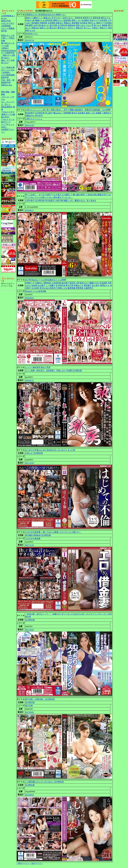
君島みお (79, 28)
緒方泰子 (65, 283)
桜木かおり (84, 283)
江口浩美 (35, 288)
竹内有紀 (108, 23)
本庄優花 (29, 535)
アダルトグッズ (8, 119)
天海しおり (61, 371)
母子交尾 (29, 706)
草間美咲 (79, 288)
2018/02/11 (29, 380)
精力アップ (6, 122)
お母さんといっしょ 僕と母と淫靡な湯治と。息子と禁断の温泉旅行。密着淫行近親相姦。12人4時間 (68, 110)
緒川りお (45, 25)
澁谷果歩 (81, 113)
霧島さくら (38, 18)
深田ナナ (100, 23)
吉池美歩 (84, 23)
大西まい (96, 28)
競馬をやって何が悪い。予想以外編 (8, 38)
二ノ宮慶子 (50, 285)
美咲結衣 (37, 535)
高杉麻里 (35, 23)
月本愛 (69, 371)
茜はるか (53, 28)
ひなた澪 (90, 25)
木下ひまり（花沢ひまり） (63, 18)
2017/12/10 (29, 463)
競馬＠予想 (6, 21)
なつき (32, 30)
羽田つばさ (80, 25)
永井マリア (94, 20)
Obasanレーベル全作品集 (36, 291)
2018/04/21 (29, 298)
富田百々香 (74, 283)
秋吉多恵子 (30, 113)
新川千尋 (69, 285)
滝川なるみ (44, 288)
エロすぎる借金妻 (33, 538)
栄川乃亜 (53, 25)
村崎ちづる (62, 288)
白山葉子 (41, 285)
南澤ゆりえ (105, 285)
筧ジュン (88, 28)
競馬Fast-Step (7, 85)
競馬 (3, 92)
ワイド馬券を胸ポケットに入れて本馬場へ (8, 70)
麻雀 (3, 94)
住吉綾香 (103, 283)
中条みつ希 (30, 20)
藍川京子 (39, 116)
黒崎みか (68, 23)
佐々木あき (91, 200)
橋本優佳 (76, 23)
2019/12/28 (29, 125)
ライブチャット (8, 124)
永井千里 (37, 25)
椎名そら (104, 28)
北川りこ (71, 28)
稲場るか (59, 23)
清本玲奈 (79, 18)
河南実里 (43, 23)
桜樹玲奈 (71, 25)
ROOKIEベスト (32, 34)
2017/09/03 (29, 712)
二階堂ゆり (107, 113)
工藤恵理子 (89, 288)
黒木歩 (74, 113)
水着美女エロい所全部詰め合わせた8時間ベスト (46, 15)
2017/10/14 (29, 630)
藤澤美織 (71, 288)
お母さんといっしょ (34, 119)
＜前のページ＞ (23, 863)
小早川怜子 (30, 200)
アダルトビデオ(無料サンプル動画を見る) (8, 114)
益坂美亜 (67, 20)
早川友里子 (50, 200)
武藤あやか (30, 116)
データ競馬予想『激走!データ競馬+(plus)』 (8, 55)
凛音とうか (76, 20)
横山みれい (58, 113)
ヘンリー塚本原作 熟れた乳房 (38, 367)
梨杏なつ (29, 18)
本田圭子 (53, 288)
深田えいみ (44, 28)
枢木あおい (62, 28)
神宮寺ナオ (88, 18)
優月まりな (106, 18)
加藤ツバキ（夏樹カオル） (75, 200)
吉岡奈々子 (30, 283)
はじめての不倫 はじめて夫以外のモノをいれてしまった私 (50, 450)
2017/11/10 (29, 545)
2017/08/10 (29, 795)
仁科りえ (29, 453)
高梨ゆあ (35, 28)
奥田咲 (105, 25)
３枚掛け (5, 48)
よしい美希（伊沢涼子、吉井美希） (40, 371)
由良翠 (34, 285)
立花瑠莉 (51, 23)
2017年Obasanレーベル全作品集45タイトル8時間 (46, 280)
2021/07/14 (29, 40)
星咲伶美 (97, 18)
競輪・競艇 (10, 92)
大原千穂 (59, 200)
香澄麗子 (88, 285)
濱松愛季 (29, 25)
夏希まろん (58, 20)
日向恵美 (103, 20)
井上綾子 (49, 113)
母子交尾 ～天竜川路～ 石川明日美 (40, 699)
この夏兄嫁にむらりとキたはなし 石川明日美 (44, 782)
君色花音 (49, 20)
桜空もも (92, 23)
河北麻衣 (85, 20)
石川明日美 (62, 25)
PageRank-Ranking (8, 50)
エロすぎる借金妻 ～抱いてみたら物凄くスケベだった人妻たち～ (53, 532)
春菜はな (47, 18)
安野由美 (47, 283)
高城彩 (99, 113)
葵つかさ (98, 25)
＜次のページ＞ (36, 863)
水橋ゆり (39, 283)
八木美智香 (56, 283)
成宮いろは (90, 113)
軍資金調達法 (7, 107)
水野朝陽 (67, 113)
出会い (4, 127)
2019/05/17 (29, 210)
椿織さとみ (40, 20)
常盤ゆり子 (79, 285)
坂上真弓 (96, 285)
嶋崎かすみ (94, 283)
